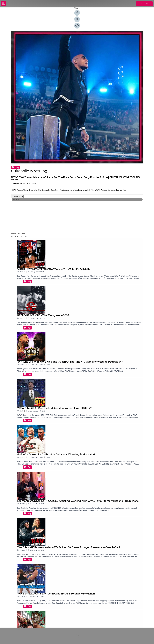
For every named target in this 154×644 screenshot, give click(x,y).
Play (15, 167)
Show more (17, 197)
